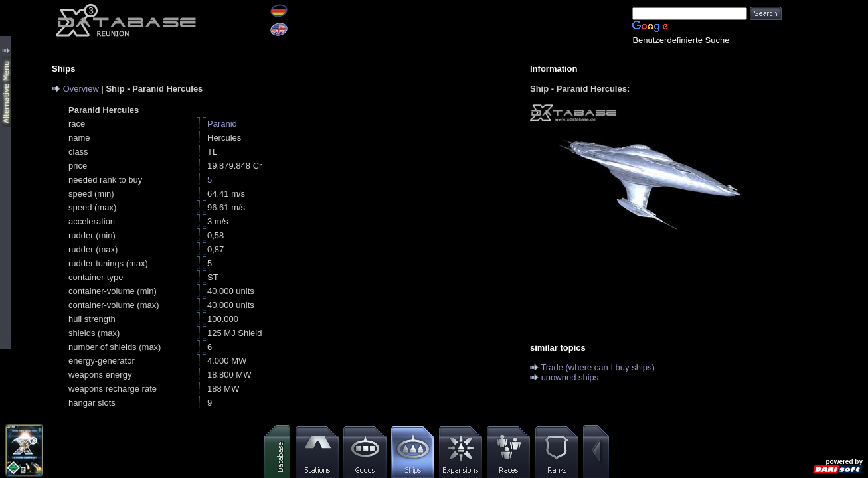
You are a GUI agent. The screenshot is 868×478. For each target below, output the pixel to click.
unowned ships (570, 377)
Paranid (222, 124)
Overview (81, 89)
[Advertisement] (825, 199)
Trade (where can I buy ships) (597, 367)
